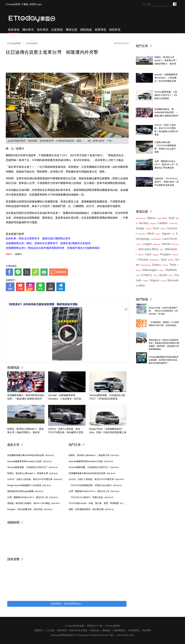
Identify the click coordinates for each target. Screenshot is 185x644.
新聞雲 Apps (36, 4)
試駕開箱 (57, 30)
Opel (148, 254)
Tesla (173, 265)
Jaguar (166, 233)
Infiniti (150, 233)
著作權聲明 (134, 630)
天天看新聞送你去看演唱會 (162, 305)
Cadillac (163, 223)
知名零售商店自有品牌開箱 (162, 319)
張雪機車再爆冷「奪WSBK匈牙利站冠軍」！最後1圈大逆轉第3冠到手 (26, 397)
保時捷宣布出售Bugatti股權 (25, 491)
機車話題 (72, 30)
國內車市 (28, 30)
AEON (163, 275)
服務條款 (107, 630)
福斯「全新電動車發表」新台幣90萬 (91, 509)
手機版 (25, 4)
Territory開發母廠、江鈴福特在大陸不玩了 (32, 467)
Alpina (151, 218)
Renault (143, 260)
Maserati (157, 244)
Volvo (161, 270)
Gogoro (154, 280)
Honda (163, 229)
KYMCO (147, 275)
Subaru (156, 265)
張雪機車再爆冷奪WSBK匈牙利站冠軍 (31, 455)
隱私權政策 (119, 630)
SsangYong (145, 265)
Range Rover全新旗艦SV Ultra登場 (29, 485)
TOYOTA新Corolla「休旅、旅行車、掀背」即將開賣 (99, 503)
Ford (156, 228)
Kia (173, 234)
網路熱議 (86, 30)
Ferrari (149, 229)
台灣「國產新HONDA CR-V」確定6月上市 (33, 497)
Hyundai (142, 234)
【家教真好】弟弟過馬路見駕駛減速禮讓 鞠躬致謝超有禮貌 (42, 304)
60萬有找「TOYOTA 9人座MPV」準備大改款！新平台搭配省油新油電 (166, 182)
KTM (171, 275)
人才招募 (50, 630)
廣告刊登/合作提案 (78, 630)
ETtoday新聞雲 (13, 4)
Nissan (141, 255)
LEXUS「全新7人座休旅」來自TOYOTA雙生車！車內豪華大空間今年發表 (67, 431)
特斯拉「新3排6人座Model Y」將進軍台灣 (33, 473)
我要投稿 (38, 630)
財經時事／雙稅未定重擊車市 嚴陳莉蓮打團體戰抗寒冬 (38, 239)
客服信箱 (95, 630)
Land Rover (170, 239)
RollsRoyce (155, 260)
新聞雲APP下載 (95, 626)
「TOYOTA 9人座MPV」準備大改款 (91, 497)
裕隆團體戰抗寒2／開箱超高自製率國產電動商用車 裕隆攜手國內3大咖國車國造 (53, 248)
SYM (138, 275)
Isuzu (158, 234)
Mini (162, 249)
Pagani (156, 255)
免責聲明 (147, 630)
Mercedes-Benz (148, 249)
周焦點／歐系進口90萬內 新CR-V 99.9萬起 (34, 503)
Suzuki (165, 265)
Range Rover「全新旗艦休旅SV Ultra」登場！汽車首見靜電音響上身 (108, 431)
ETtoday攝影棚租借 (158, 354)
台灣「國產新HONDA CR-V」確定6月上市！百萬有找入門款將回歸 (166, 164)
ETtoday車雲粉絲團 (175, 4)
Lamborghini (156, 239)
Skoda (171, 260)
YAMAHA (171, 270)
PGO (156, 275)
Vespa (146, 281)
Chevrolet (173, 223)
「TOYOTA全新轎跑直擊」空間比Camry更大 (95, 485)
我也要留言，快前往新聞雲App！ (67, 604)
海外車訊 (43, 30)
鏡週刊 (18, 254)
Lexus (138, 244)
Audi (172, 218)
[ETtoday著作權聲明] (58, 296)
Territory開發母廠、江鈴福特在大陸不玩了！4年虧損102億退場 (107, 397)
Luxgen (147, 244)
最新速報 (14, 30)
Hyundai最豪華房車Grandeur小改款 (29, 461)
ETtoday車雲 (35, 19)
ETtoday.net (83, 635)
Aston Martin (162, 218)
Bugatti (153, 223)
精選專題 (100, 30)
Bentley (144, 223)
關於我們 (62, 630)
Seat (164, 260)
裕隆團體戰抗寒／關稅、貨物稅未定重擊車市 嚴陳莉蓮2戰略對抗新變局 (48, 243)
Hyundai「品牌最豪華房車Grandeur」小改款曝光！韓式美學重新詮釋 (66, 397)
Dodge (140, 228)
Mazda (166, 244)
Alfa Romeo (141, 218)
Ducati (163, 281)
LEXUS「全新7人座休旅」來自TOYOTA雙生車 (35, 479)
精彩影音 (115, 30)
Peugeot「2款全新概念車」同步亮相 (30, 509)
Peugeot (165, 254)
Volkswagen (150, 270)
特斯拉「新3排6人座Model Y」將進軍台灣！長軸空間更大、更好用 (25, 431)
